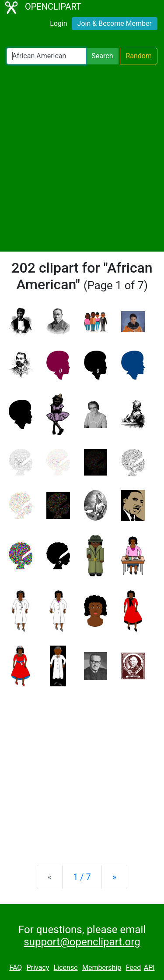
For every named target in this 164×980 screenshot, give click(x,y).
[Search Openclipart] (46, 56)
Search (102, 56)
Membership (102, 968)
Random (139, 56)
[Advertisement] (82, 158)
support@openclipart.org (82, 942)
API (149, 968)
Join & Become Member (115, 23)
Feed (134, 968)
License (66, 968)
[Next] (114, 877)
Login (58, 23)
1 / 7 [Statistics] (82, 877)
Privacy (38, 968)
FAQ (16, 968)
